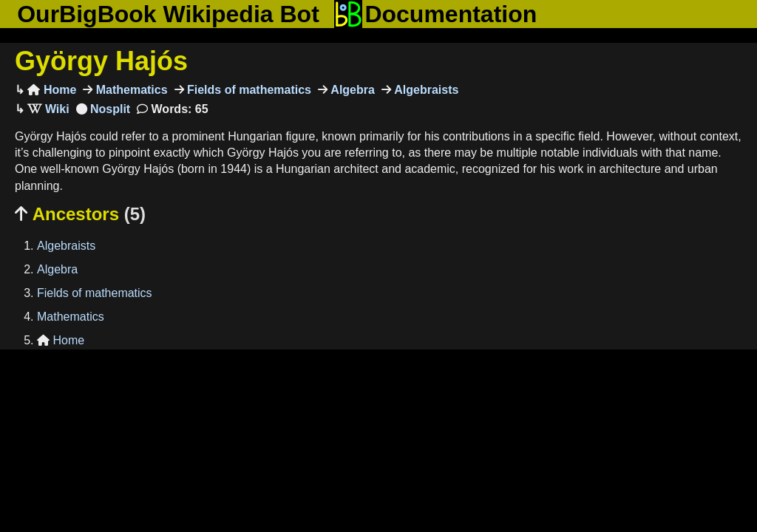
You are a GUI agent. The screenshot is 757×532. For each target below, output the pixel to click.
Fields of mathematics (248, 90)
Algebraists (425, 90)
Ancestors (80, 214)
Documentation (435, 14)
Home (52, 90)
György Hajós (101, 61)
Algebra (351, 90)
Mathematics (130, 90)
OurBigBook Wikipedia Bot (168, 14)
